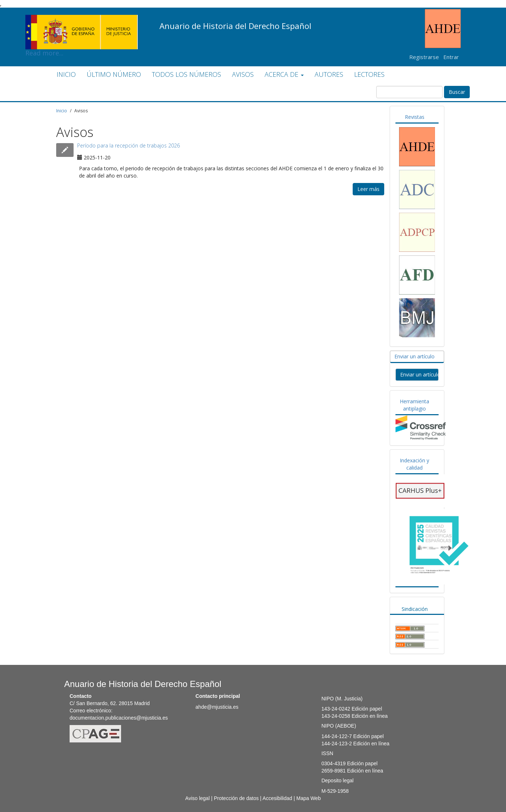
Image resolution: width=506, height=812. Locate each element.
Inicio (62, 111)
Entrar (451, 57)
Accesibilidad (277, 798)
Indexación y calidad (414, 464)
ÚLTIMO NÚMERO (114, 74)
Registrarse (424, 57)
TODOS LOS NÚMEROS (186, 74)
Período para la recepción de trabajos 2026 (128, 145)
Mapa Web (308, 798)
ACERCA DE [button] (284, 74)
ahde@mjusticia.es (217, 707)
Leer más (368, 189)
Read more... (82, 20)
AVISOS (243, 74)
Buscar (457, 92)
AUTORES (329, 74)
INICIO (66, 74)
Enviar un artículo (414, 356)
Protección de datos (236, 798)
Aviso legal (197, 798)
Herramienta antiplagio (414, 405)
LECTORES (369, 74)
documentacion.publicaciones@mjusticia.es (119, 718)
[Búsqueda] (409, 92)
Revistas (415, 117)
